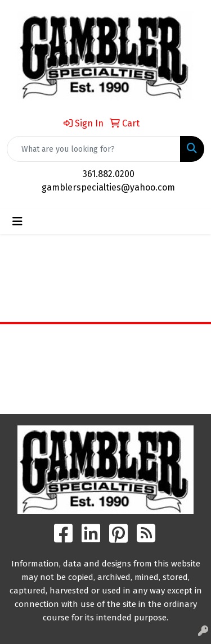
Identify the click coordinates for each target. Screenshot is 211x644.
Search (106, 397)
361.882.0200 (109, 174)
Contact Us (105, 372)
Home (105, 341)
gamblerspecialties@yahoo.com (108, 187)
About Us (105, 357)
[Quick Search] (94, 149)
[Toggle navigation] (17, 221)
